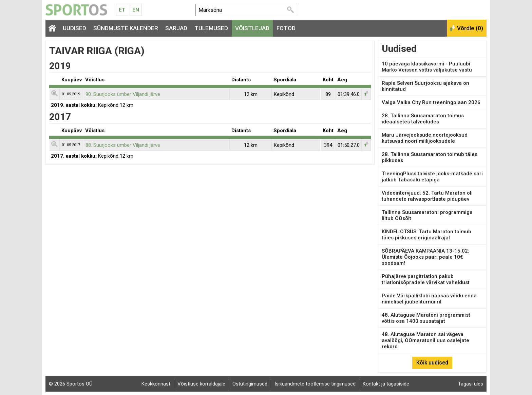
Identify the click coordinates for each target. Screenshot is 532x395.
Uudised (74, 28)
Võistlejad (252, 28)
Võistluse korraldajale (201, 384)
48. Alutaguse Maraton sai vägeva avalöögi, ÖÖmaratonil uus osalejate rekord (425, 340)
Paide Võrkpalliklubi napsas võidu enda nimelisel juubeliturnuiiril (429, 299)
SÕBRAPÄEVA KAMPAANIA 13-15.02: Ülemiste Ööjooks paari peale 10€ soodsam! (425, 257)
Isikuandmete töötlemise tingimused (315, 384)
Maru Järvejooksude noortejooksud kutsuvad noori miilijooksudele (425, 138)
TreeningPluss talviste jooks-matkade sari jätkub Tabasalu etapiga (432, 177)
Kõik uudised (432, 363)
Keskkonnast (156, 384)
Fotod (286, 28)
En (136, 10)
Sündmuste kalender (126, 28)
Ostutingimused (250, 384)
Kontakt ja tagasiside (386, 384)
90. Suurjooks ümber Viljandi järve (123, 94)
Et (122, 10)
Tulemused (211, 28)
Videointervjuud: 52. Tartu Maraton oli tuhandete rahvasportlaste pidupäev (427, 196)
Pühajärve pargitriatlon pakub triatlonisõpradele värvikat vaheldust (426, 279)
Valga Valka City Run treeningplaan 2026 (431, 102)
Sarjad (176, 28)
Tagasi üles (471, 384)
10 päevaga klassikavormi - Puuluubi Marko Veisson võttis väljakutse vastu (427, 67)
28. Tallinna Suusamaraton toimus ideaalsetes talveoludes (423, 119)
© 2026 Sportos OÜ (71, 384)
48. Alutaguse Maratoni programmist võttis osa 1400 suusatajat (426, 318)
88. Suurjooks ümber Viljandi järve (123, 145)
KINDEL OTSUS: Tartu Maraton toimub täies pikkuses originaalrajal (426, 235)
